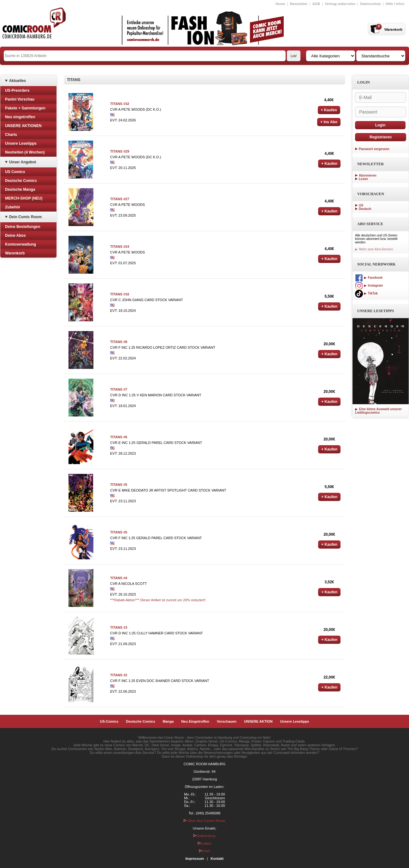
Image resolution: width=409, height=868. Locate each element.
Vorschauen (227, 721)
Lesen (363, 179)
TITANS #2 (119, 675)
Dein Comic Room (25, 217)
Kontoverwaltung (21, 244)
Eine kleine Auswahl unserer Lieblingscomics (378, 411)
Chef (204, 851)
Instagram (369, 285)
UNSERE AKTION (258, 721)
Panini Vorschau (20, 99)
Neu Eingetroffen (195, 721)
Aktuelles (18, 81)
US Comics (15, 172)
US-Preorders (17, 90)
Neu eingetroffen (20, 117)
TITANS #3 (119, 627)
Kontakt (217, 859)
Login (380, 125)
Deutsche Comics (21, 181)
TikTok (366, 293)
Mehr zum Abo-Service (374, 249)
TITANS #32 (120, 104)
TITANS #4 (119, 578)
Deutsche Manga (20, 189)
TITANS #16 (120, 294)
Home (280, 4)
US (361, 205)
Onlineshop (205, 836)
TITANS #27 (120, 199)
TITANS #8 (119, 342)
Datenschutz (370, 4)
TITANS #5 (119, 485)
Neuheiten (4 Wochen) (25, 152)
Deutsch (365, 209)
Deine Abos (15, 236)
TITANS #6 (119, 437)
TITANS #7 (119, 389)
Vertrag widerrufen (340, 4)
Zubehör (13, 207)
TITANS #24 (120, 247)
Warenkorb (15, 253)
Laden (204, 843)
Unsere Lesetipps (21, 143)
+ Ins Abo (329, 122)
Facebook (369, 278)
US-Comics (109, 721)
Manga (168, 721)
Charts (11, 135)
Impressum (195, 859)
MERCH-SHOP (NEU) (24, 198)
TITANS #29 (120, 151)
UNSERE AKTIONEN (23, 126)
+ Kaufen (329, 110)
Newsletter (299, 4)
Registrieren (381, 137)
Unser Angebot (23, 162)
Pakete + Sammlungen (25, 108)
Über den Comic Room (204, 821)
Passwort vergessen (374, 149)
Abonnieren (368, 175)
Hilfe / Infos (395, 4)
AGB (316, 4)
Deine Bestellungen (23, 227)
